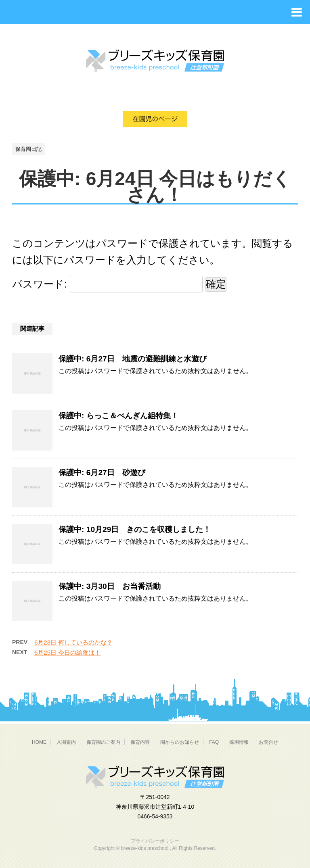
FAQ (214, 742)
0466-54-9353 (155, 816)
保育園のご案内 (103, 742)
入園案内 (66, 742)
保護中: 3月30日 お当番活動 (110, 586)
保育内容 (140, 742)
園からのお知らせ (180, 742)
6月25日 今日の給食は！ (67, 652)
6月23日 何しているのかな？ (73, 642)
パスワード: (107, 284)
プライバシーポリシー (155, 841)
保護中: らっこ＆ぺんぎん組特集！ (118, 416)
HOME (39, 742)
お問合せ (268, 742)
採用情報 (239, 742)
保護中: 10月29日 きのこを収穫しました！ (135, 529)
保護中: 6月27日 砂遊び (102, 473)
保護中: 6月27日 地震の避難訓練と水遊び (133, 359)
